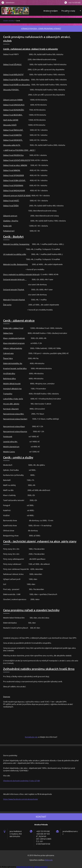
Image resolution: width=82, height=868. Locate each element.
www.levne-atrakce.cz (25, 867)
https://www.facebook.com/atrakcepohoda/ (21, 799)
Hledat (3, 3)
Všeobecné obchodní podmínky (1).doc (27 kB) (22, 781)
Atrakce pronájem (51, 11)
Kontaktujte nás (31, 737)
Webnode (49, 860)
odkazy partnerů (41, 867)
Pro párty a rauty (68, 11)
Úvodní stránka (9, 21)
